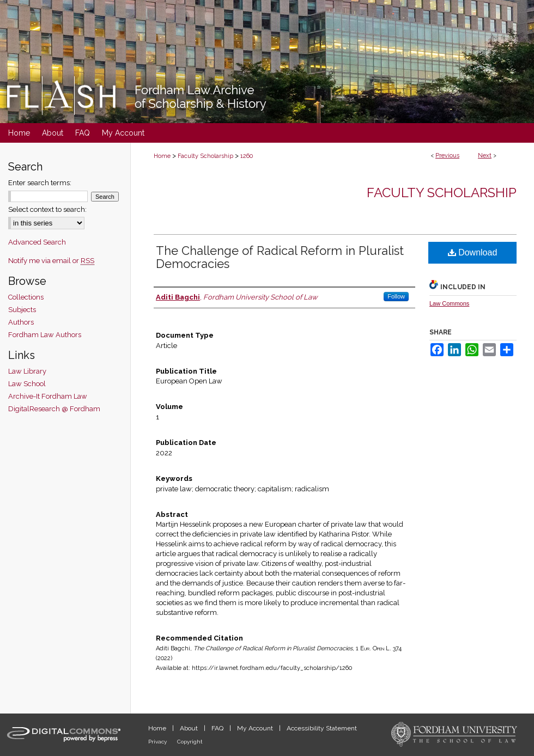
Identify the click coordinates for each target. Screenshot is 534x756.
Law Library (27, 371)
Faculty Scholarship (205, 156)
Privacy (158, 742)
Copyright (190, 742)
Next (485, 156)
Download (473, 252)
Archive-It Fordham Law (48, 396)
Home (162, 156)
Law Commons (449, 303)
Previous (447, 156)
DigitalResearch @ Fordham (54, 409)
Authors (21, 322)
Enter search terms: (40, 183)
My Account (256, 728)
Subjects (22, 310)
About (190, 728)
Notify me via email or (51, 261)
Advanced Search (37, 242)
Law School (27, 384)
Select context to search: (47, 209)
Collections (26, 297)
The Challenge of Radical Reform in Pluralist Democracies (280, 257)
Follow (396, 296)
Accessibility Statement (322, 728)
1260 (247, 156)
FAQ (218, 728)
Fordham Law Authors (45, 335)
